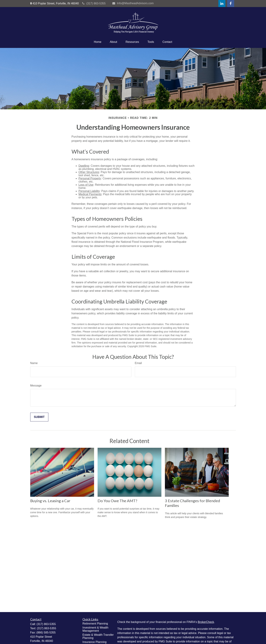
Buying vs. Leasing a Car (50, 501)
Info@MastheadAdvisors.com (133, 3)
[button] (98, 42)
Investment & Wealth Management (95, 629)
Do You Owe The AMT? (117, 501)
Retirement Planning (95, 624)
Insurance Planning (94, 642)
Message (36, 386)
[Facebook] (231, 4)
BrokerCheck (206, 622)
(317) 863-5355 (94, 3)
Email (138, 363)
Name (34, 363)
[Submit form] (39, 417)
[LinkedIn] (222, 4)
